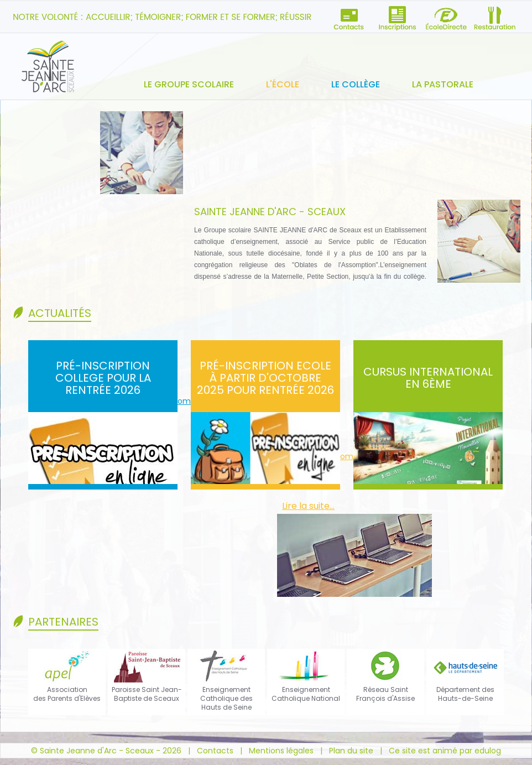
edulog (488, 751)
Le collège (356, 84)
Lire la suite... (308, 506)
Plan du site (351, 751)
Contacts (215, 751)
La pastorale (443, 84)
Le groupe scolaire (189, 84)
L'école (283, 84)
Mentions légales (281, 751)
